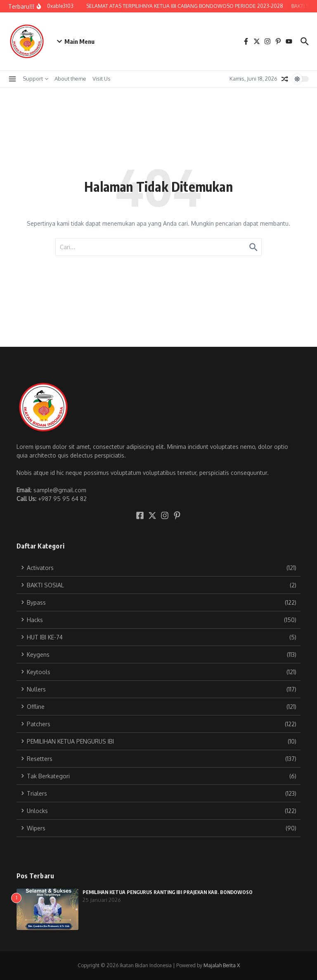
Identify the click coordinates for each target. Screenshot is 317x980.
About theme (70, 79)
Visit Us (102, 79)
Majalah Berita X (222, 965)
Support (35, 79)
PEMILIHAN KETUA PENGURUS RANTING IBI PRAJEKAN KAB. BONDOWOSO (168, 892)
